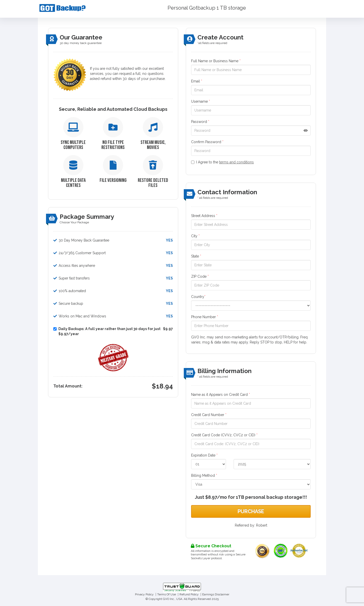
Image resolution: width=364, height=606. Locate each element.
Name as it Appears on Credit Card (221, 395)
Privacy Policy (144, 594)
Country (198, 297)
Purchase (251, 511)
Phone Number (205, 317)
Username (201, 101)
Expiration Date (204, 455)
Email (197, 81)
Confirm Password (207, 142)
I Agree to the (222, 162)
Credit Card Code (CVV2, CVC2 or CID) (224, 435)
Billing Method (204, 475)
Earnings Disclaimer (216, 594)
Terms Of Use (167, 594)
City (195, 236)
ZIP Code (200, 276)
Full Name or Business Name (216, 61)
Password (200, 122)
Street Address (204, 216)
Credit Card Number (209, 415)
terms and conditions (236, 162)
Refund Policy (189, 594)
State (196, 256)
